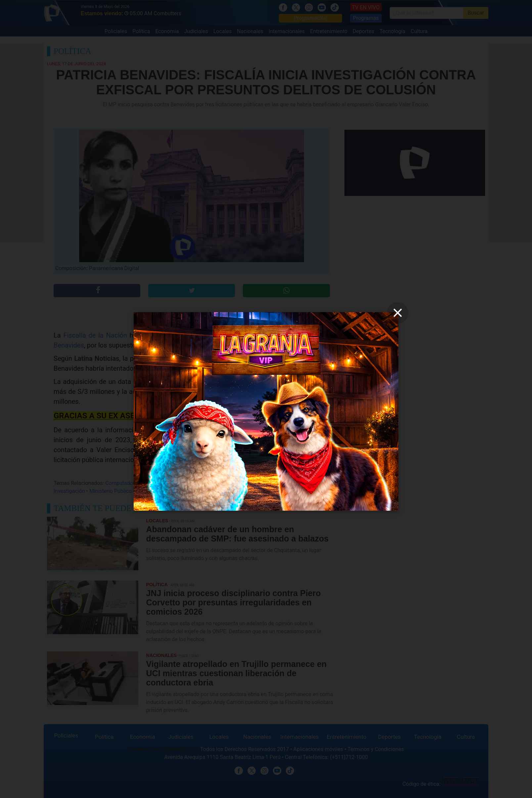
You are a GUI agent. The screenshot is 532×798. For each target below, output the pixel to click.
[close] (398, 313)
